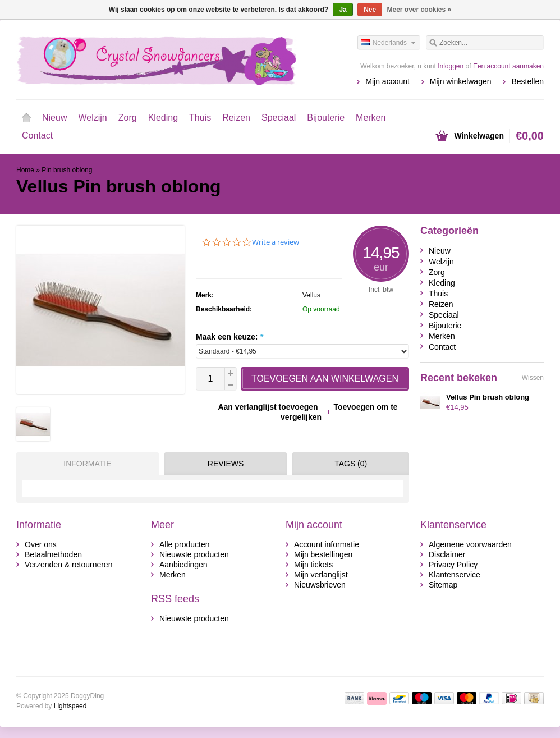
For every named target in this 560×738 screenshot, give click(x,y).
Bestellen (527, 81)
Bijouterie (326, 118)
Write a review (276, 242)
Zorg (128, 118)
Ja (343, 10)
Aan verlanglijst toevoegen (265, 407)
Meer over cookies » (419, 10)
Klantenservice (455, 575)
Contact (37, 136)
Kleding (163, 118)
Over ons (41, 544)
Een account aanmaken (508, 66)
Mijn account (387, 81)
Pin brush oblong (67, 170)
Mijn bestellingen (323, 554)
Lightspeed (70, 706)
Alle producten (185, 544)
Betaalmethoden (53, 554)
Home (26, 118)
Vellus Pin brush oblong (488, 397)
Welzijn (92, 118)
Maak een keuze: (229, 337)
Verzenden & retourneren (68, 565)
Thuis (200, 118)
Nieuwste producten (194, 554)
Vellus (311, 295)
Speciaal (279, 118)
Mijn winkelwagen (461, 81)
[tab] (85, 464)
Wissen (533, 378)
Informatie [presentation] (87, 464)
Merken (371, 118)
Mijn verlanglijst (321, 575)
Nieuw (54, 118)
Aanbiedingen (183, 565)
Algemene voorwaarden (470, 544)
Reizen (236, 118)
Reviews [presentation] (226, 464)
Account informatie (327, 544)
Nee (370, 10)
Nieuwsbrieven (320, 585)
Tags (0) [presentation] (351, 464)
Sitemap (443, 585)
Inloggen (451, 66)
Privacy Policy (453, 565)
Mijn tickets (313, 565)
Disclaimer (447, 554)
